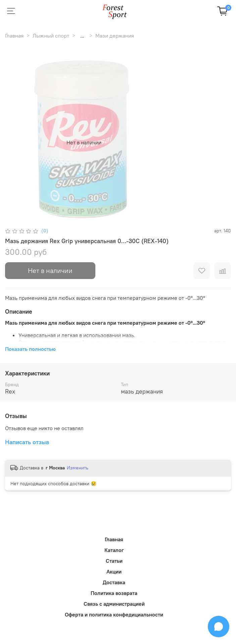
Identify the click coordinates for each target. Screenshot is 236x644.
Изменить (78, 468)
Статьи (114, 561)
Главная (14, 36)
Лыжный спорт (51, 36)
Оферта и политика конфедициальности (114, 614)
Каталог (114, 550)
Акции (114, 571)
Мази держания (115, 36)
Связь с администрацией (114, 604)
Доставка (114, 582)
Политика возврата (114, 593)
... (82, 36)
